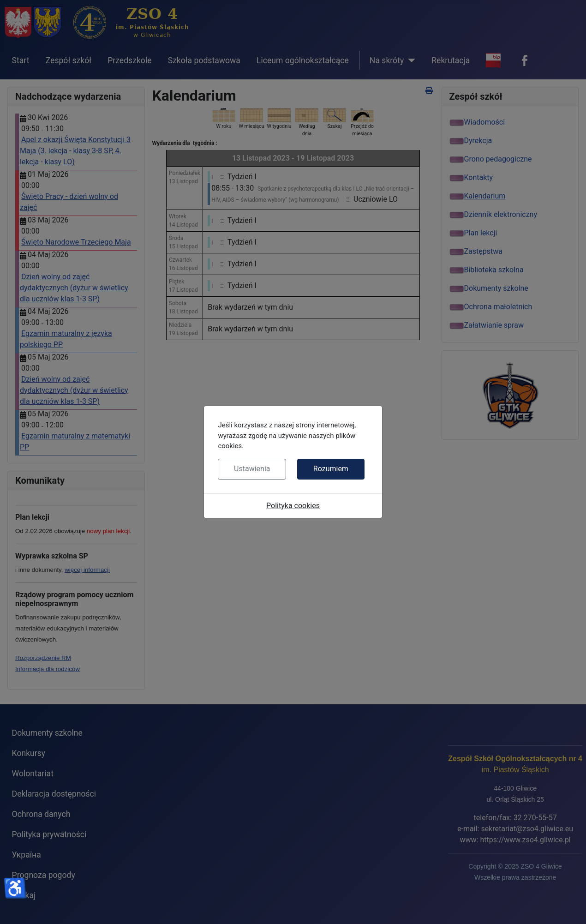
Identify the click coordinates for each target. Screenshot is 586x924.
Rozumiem (331, 469)
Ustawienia (252, 469)
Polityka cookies (293, 506)
